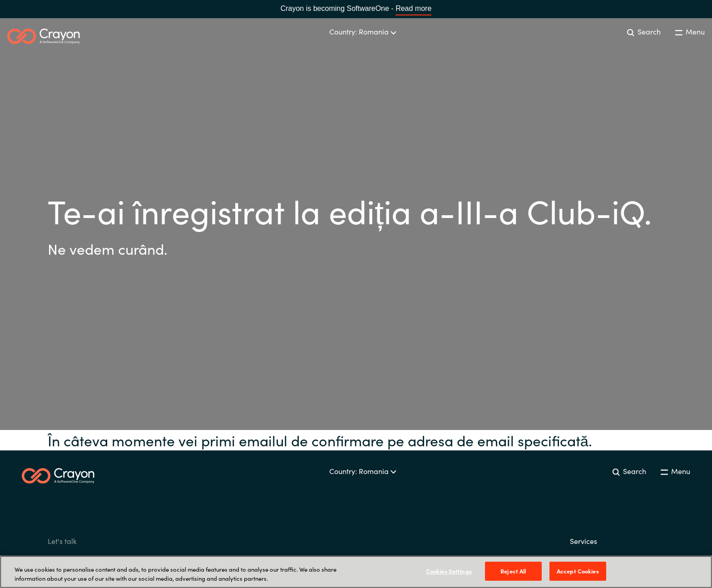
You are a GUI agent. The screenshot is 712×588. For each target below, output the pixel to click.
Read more (413, 8)
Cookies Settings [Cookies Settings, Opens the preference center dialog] (449, 571)
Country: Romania (363, 31)
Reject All (513, 571)
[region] (356, 572)
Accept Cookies (578, 571)
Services (583, 541)
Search (644, 31)
